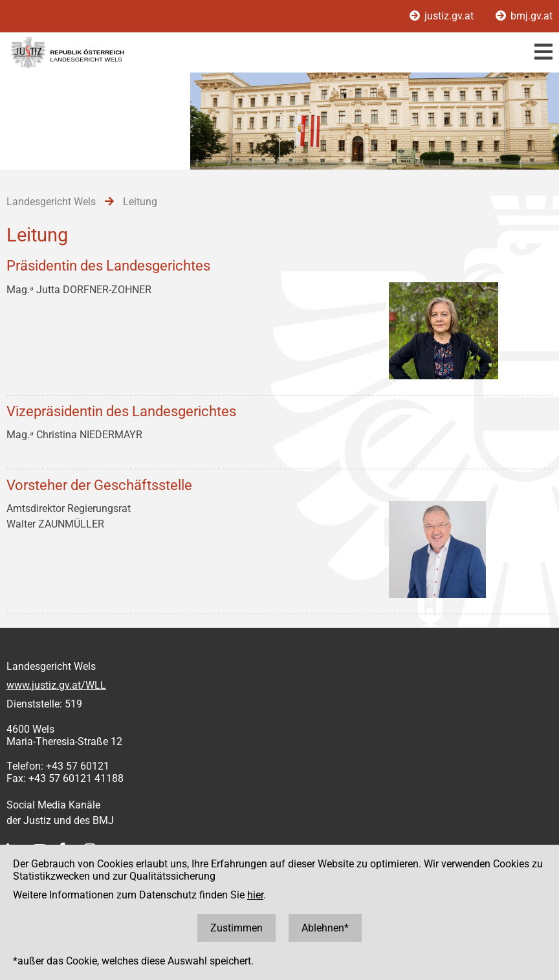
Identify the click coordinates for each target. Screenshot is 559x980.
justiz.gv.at (443, 16)
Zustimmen (236, 928)
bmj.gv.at (524, 16)
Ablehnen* (325, 928)
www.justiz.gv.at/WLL (56, 685)
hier (255, 895)
